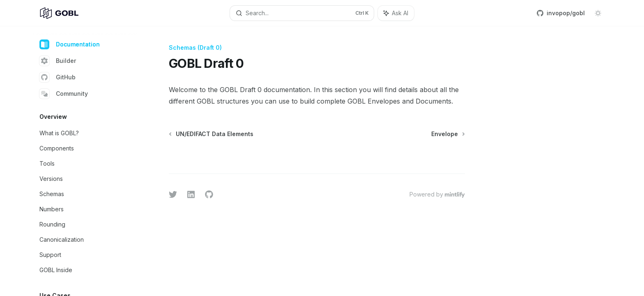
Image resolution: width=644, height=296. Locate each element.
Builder (58, 61)
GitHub (57, 77)
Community (64, 94)
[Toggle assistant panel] (396, 13)
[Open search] (302, 13)
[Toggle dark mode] (598, 13)
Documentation (70, 44)
